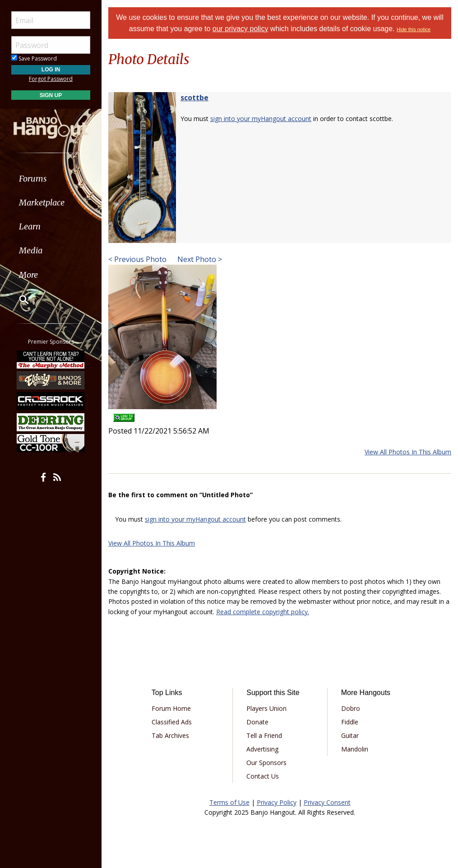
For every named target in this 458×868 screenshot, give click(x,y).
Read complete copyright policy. (263, 612)
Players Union (266, 708)
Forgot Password (51, 79)
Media (31, 250)
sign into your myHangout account (261, 119)
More (28, 275)
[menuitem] (51, 179)
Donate (257, 722)
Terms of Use (229, 802)
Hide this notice (414, 29)
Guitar (350, 735)
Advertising (262, 749)
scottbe (194, 98)
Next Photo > (199, 259)
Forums (33, 179)
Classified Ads (172, 722)
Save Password (34, 58)
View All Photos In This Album (408, 452)
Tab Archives (170, 735)
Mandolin (355, 749)
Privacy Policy (277, 802)
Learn (30, 226)
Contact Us (263, 776)
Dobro (351, 708)
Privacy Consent (327, 802)
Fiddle (350, 722)
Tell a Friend (264, 735)
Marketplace (42, 203)
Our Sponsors (266, 763)
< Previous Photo (137, 259)
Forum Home (171, 708)
